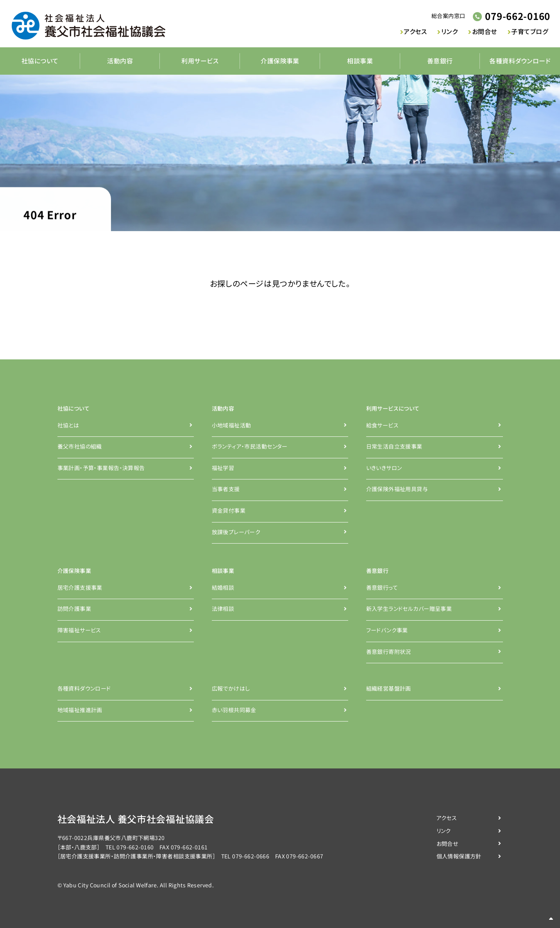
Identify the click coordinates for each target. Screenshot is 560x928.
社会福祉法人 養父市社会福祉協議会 (136, 819)
